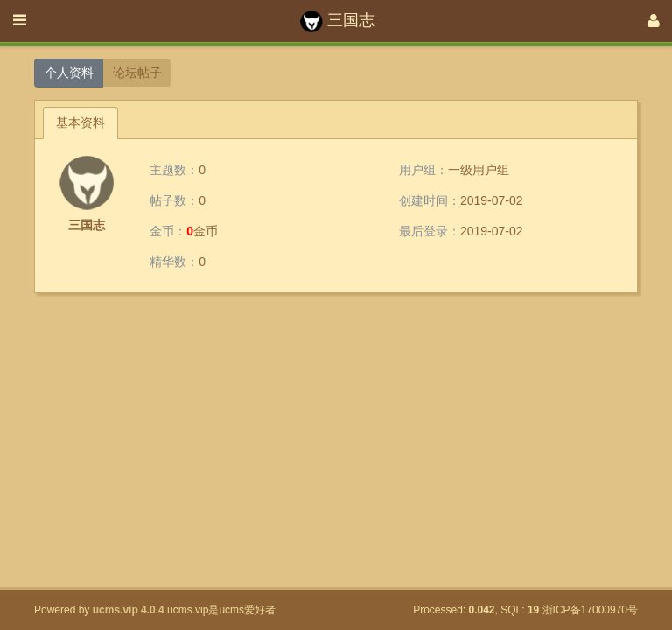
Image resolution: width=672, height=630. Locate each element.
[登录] (654, 21)
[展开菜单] (20, 21)
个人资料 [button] (69, 73)
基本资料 (80, 122)
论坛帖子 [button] (137, 73)
